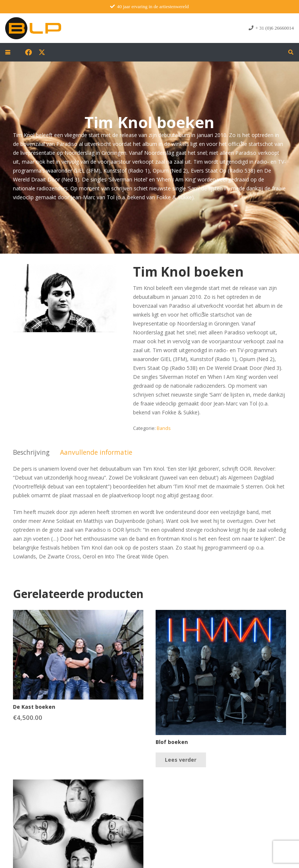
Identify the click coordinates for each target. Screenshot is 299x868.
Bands (164, 428)
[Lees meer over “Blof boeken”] (181, 760)
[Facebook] (29, 52)
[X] (42, 52)
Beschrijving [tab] (31, 452)
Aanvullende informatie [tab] (96, 452)
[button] (8, 52)
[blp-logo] (33, 28)
